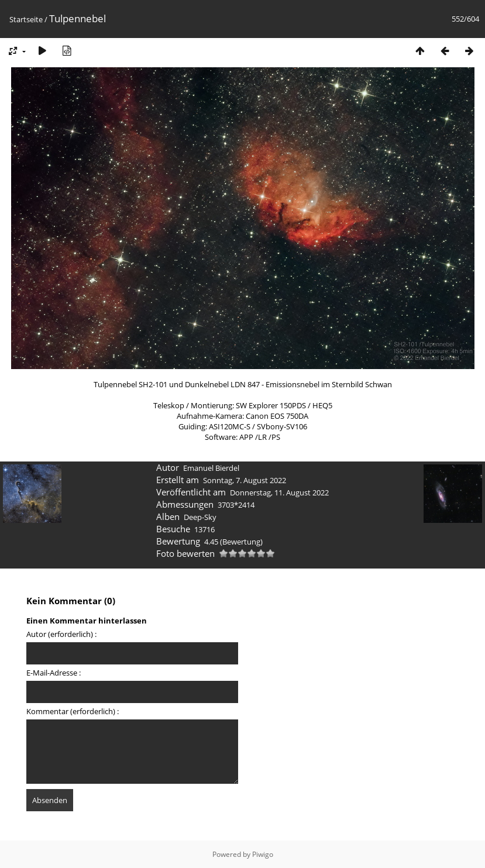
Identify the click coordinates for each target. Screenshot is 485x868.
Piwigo (263, 854)
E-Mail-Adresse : (54, 673)
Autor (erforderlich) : (61, 634)
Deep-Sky (200, 517)
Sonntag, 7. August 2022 (245, 480)
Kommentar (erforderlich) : (73, 711)
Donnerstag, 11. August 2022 (279, 492)
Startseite (26, 19)
